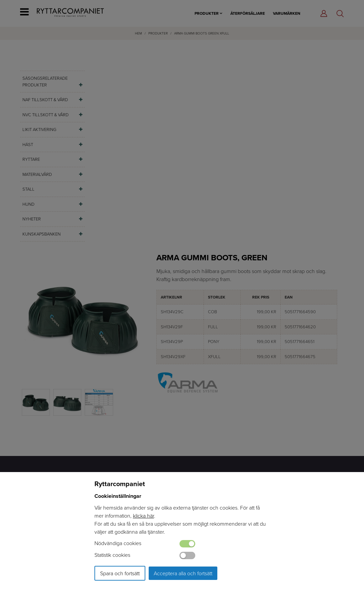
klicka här (143, 516)
